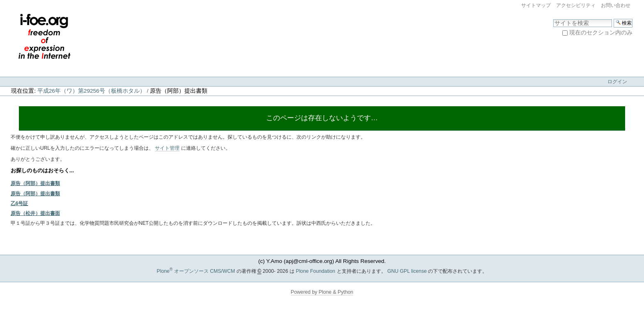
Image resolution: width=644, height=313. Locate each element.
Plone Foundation (315, 271)
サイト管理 (167, 148)
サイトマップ (536, 5)
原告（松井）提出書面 (35, 213)
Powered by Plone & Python (322, 292)
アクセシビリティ (576, 5)
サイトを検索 (553, 19)
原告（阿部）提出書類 (35, 183)
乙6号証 (20, 203)
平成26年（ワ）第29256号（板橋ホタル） (91, 91)
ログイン (617, 82)
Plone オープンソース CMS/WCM (196, 271)
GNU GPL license (407, 271)
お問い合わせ (616, 5)
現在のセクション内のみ (601, 33)
